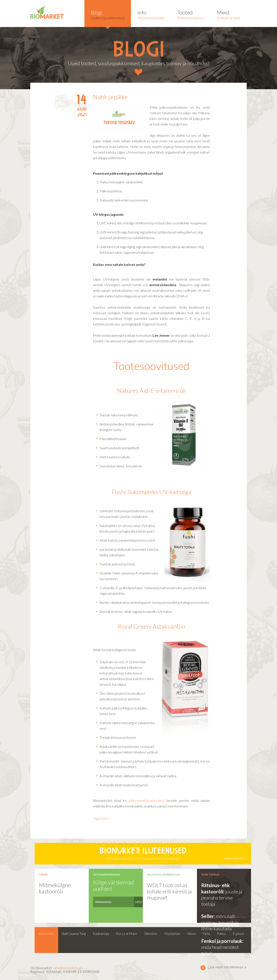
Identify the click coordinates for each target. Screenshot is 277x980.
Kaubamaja (101, 933)
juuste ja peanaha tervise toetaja (222, 898)
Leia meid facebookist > (203, 967)
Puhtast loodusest (191, 15)
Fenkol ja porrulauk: (222, 941)
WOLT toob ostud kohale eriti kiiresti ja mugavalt (170, 891)
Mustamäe (172, 933)
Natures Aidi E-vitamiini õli (151, 390)
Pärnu (221, 933)
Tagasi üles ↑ (102, 818)
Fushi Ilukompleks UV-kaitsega (151, 492)
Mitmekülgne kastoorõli (55, 888)
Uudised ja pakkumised (108, 15)
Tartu (206, 933)
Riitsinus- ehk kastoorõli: (216, 888)
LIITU (138, 902)
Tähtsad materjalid (151, 15)
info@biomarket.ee (67, 968)
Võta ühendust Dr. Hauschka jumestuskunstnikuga (143, 854)
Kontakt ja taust (229, 15)
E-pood (238, 933)
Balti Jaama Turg (74, 933)
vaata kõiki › (238, 917)
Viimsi (191, 933)
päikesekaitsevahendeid (146, 800)
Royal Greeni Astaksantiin (152, 626)
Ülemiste (151, 933)
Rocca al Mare (127, 933)
